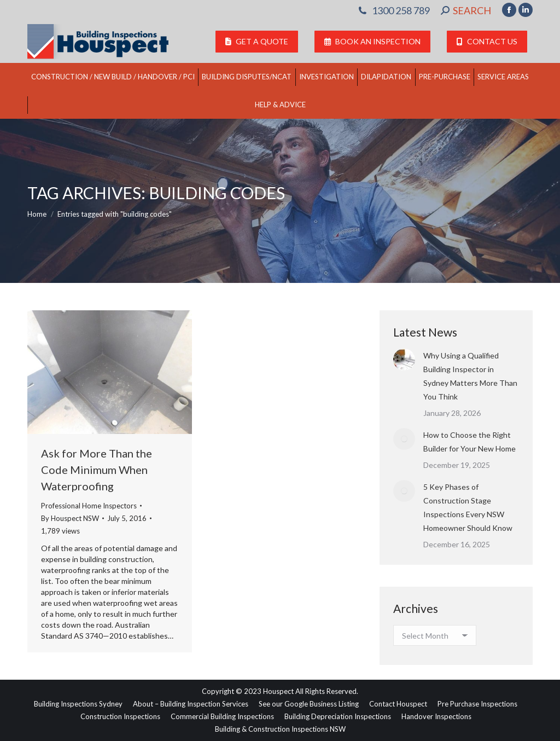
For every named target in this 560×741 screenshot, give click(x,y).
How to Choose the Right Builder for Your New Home (469, 442)
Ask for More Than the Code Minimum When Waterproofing (97, 470)
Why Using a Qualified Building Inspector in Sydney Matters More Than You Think (470, 376)
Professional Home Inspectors (89, 506)
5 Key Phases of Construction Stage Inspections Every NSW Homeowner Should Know (468, 507)
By (70, 518)
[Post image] (404, 360)
